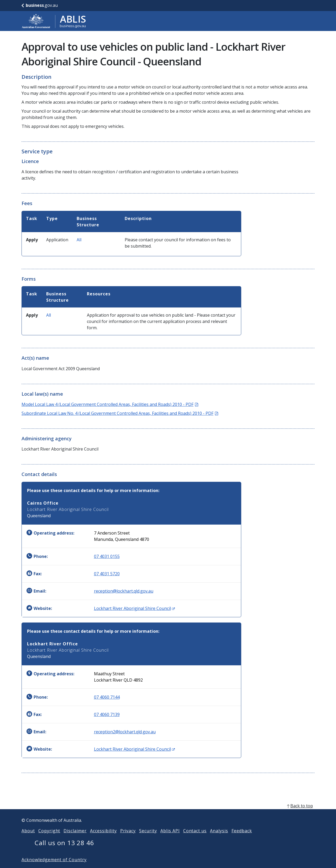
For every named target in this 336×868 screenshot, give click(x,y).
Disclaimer (75, 839)
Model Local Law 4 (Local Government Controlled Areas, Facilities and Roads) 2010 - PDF (110, 404)
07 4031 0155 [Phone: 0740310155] (107, 556)
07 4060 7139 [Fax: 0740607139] (107, 714)
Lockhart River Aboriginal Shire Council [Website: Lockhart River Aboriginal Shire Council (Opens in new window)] (134, 608)
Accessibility (103, 839)
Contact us (195, 839)
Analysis (219, 839)
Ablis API (170, 839)
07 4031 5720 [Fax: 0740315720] (107, 574)
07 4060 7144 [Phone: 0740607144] (107, 697)
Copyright (49, 839)
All (79, 240)
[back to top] (168, 814)
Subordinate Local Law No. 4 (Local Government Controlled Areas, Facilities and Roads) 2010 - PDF (120, 413)
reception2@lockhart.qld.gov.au (125, 732)
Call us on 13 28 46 (64, 851)
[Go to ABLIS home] (54, 21)
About (28, 839)
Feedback (242, 839)
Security (148, 839)
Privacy (128, 839)
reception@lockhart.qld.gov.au (124, 591)
